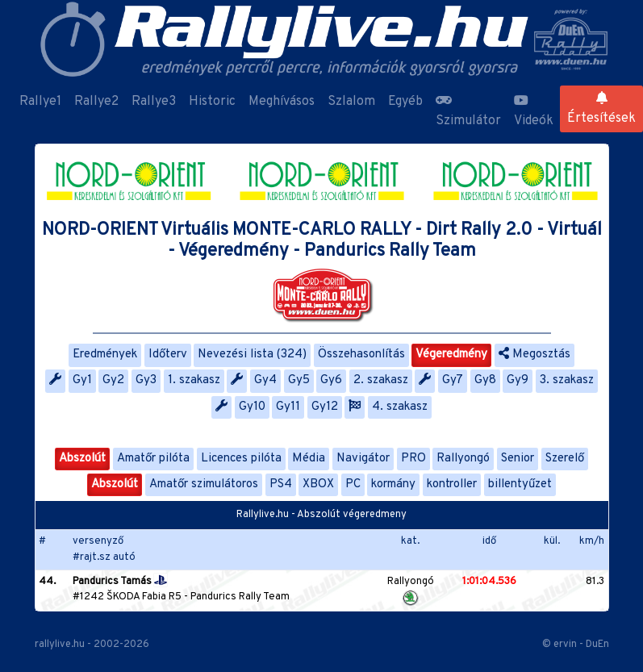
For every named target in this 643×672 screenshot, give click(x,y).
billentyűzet (520, 484)
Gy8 (485, 380)
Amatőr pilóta (153, 459)
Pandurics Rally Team (240, 597)
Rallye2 (96, 102)
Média (309, 459)
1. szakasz (194, 380)
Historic (212, 102)
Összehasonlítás (361, 355)
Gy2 (113, 380)
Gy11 (288, 407)
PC (353, 484)
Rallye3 (154, 102)
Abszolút (82, 459)
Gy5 (299, 380)
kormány (393, 484)
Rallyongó (463, 459)
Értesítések (601, 109)
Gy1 (82, 380)
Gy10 (252, 407)
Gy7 (453, 380)
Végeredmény (451, 355)
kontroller (452, 484)
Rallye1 (40, 102)
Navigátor (363, 459)
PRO (413, 459)
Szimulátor (468, 111)
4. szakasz (400, 407)
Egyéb (405, 102)
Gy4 (265, 380)
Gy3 (146, 380)
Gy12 (325, 407)
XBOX (318, 484)
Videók (534, 111)
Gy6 (331, 380)
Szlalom (351, 102)
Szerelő (565, 459)
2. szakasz (381, 380)
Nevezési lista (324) (252, 355)
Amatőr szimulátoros (204, 484)
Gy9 (518, 380)
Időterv (168, 355)
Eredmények (105, 355)
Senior (518, 459)
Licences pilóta (241, 459)
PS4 (281, 484)
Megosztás (534, 355)
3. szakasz (567, 380)
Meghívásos (282, 102)
